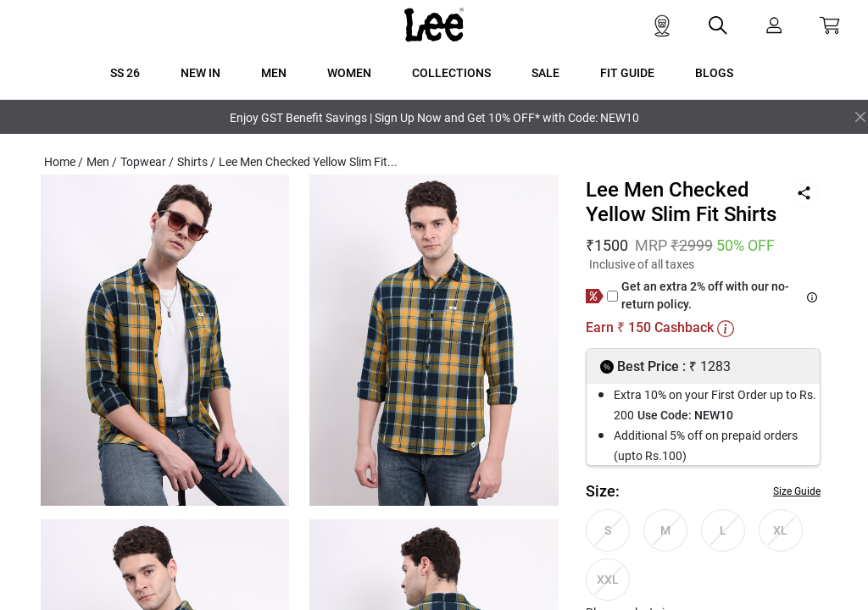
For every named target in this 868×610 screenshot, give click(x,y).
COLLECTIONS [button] (451, 73)
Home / (64, 162)
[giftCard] (612, 296)
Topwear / (147, 162)
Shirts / (196, 162)
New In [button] (200, 73)
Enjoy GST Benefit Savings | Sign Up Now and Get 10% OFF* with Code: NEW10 (434, 118)
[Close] (860, 117)
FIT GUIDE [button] (627, 73)
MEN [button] (274, 73)
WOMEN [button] (349, 73)
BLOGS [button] (714, 73)
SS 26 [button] (125, 73)
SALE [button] (545, 73)
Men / (102, 162)
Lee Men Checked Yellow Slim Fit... (308, 162)
